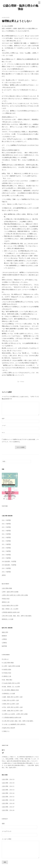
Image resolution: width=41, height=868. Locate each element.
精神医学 (4, 636)
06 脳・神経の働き (7, 680)
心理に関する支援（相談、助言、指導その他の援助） (17, 616)
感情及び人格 (6, 602)
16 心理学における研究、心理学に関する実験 (15, 714)
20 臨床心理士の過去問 (8, 728)
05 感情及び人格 (6, 676)
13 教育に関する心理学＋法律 (10, 704)
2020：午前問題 (6, 548)
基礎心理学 (5, 632)
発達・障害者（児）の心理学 (10, 609)
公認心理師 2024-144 (8, 793)
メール (4, 425)
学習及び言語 (6, 599)
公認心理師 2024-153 (8, 790)
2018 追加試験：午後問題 (9, 565)
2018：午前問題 (6, 568)
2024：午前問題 (6, 520)
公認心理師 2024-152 (8, 797)
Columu (22, 382)
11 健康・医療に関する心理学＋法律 (12, 697)
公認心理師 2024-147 (8, 807)
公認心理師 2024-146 (8, 810)
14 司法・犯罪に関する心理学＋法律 (12, 707)
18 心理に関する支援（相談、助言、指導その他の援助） (18, 721)
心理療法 (4, 643)
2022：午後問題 (6, 537)
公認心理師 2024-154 (8, 779)
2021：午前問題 (6, 541)
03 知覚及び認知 (6, 670)
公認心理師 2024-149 (8, 803)
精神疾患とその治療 (8, 619)
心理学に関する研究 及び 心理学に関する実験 (15, 595)
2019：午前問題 (6, 555)
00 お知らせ (5, 659)
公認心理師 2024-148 (8, 800)
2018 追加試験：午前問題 (9, 561)
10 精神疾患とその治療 (8, 693)
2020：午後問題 (6, 551)
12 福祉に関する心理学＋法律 (10, 700)
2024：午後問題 (6, 524)
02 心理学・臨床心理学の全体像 (11, 666)
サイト (3, 433)
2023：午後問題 (6, 531)
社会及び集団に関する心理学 (10, 606)
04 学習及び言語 (6, 673)
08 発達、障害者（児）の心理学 (11, 687)
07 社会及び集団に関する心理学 (11, 683)
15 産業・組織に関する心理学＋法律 (12, 711)
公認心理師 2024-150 (8, 783)
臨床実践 (4, 646)
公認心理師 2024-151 (8, 786)
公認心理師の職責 (7, 588)
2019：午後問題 (6, 558)
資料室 (4, 575)
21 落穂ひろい (6, 731)
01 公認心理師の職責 (8, 663)
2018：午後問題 (6, 572)
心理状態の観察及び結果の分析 (11, 612)
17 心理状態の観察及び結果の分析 (12, 717)
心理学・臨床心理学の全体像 (10, 592)
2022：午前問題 (6, 534)
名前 (3, 419)
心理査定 (4, 639)
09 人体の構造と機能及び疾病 (10, 690)
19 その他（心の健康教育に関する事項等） (14, 724)
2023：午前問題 (6, 527)
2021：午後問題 (6, 544)
